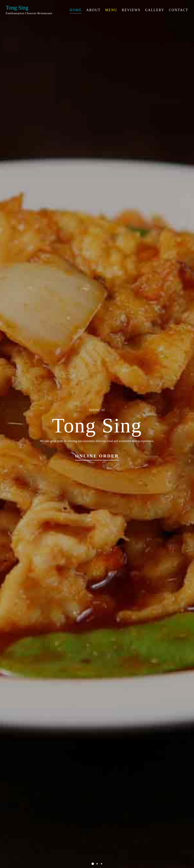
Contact (179, 10)
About (93, 10)
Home (76, 10)
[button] (93, 864)
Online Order (97, 456)
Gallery (155, 10)
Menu (111, 10)
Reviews (131, 10)
